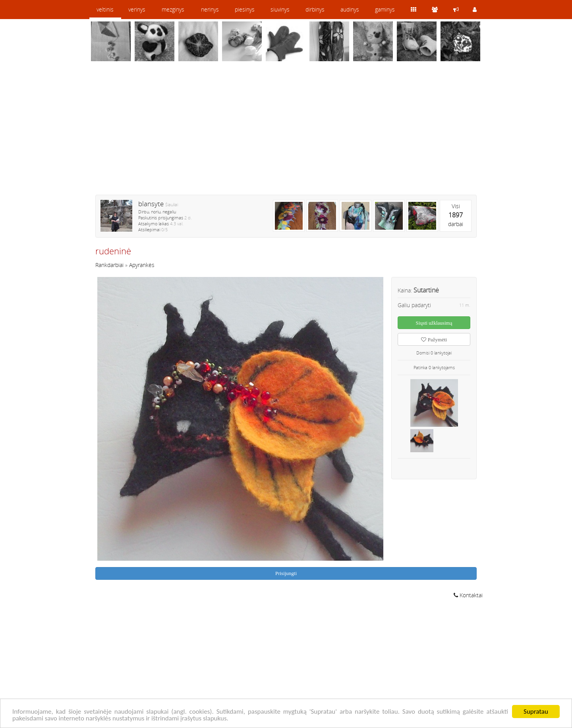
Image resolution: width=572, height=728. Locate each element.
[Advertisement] (286, 133)
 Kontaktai (468, 595)
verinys (137, 9)
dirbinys (315, 9)
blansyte (151, 204)
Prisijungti (286, 573)
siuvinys (280, 9)
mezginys (173, 9)
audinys (350, 9)
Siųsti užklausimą (434, 323)
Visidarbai (456, 215)
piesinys (245, 9)
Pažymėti (434, 340)
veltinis (105, 9)
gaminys (385, 9)
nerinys (210, 9)
